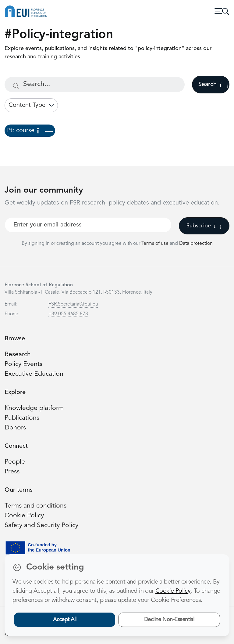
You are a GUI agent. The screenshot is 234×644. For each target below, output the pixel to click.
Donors (15, 428)
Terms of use (156, 244)
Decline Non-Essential (169, 620)
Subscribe (204, 226)
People (15, 462)
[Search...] (95, 85)
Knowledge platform (34, 408)
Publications (22, 418)
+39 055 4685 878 (68, 314)
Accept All (65, 620)
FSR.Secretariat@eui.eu (73, 304)
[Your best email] (88, 225)
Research (18, 355)
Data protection (196, 244)
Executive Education (34, 374)
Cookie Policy (24, 516)
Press (12, 472)
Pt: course (30, 131)
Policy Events (23, 364)
